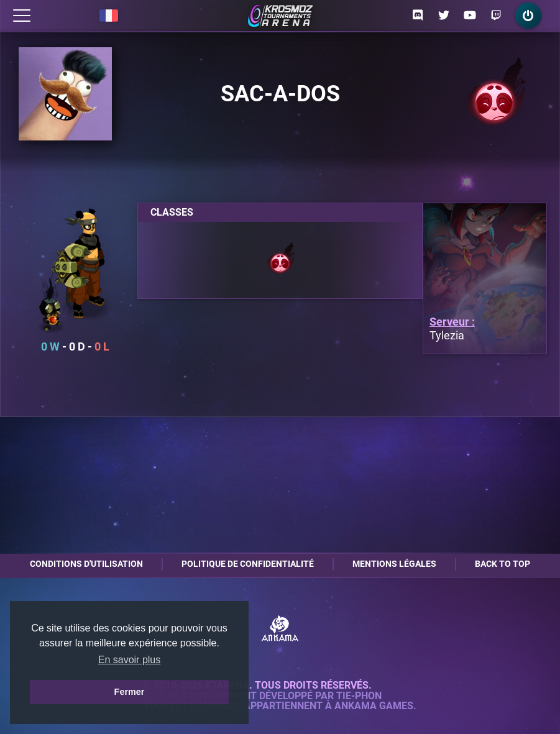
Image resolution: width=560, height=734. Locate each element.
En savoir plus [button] (130, 660)
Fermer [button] (130, 692)
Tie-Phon (359, 696)
